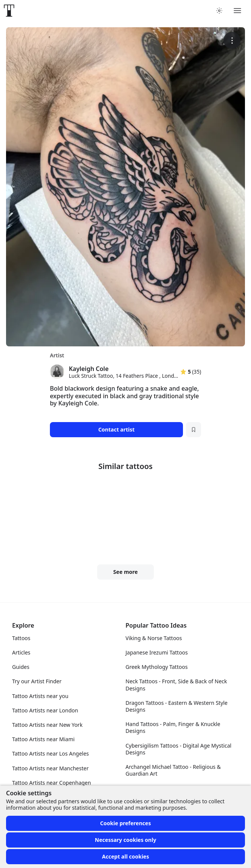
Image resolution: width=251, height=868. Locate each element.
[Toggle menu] (237, 11)
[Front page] (9, 11)
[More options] (232, 40)
